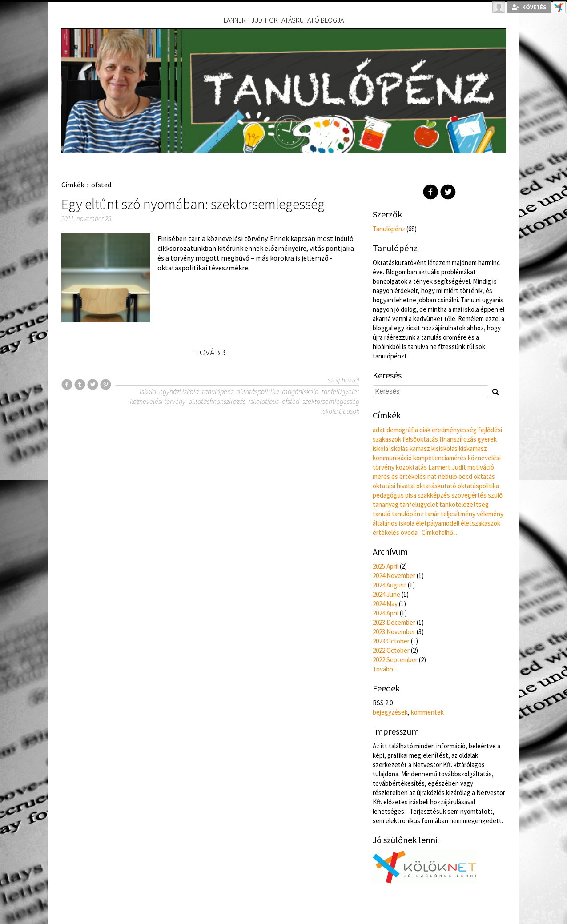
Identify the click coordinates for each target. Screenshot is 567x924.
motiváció (481, 467)
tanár (432, 514)
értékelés (386, 532)
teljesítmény (458, 514)
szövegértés (469, 495)
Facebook (431, 192)
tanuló (382, 514)
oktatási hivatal (394, 486)
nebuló (448, 476)
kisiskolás (444, 448)
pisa (411, 495)
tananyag (386, 504)
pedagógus (388, 495)
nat (432, 476)
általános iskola (394, 523)
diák (425, 430)
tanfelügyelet (340, 391)
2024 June (386, 594)
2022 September (395, 660)
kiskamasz (473, 448)
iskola (148, 391)
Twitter (448, 192)
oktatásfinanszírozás (217, 401)
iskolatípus (264, 401)
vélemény (490, 514)
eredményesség (454, 430)
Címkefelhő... (439, 532)
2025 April (386, 566)
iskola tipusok (340, 411)
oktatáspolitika (258, 391)
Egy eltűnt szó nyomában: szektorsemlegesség (193, 204)
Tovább (210, 352)
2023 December (394, 622)
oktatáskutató (436, 486)
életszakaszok (481, 523)
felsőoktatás (420, 439)
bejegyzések (390, 712)
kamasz (420, 448)
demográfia (402, 430)
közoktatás (411, 467)
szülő (495, 495)
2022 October (391, 650)
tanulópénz (218, 391)
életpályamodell (438, 523)
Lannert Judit (447, 467)
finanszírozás (458, 439)
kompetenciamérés (440, 458)
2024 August (390, 585)
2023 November (394, 632)
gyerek (487, 439)
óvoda (409, 532)
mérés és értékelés (399, 476)
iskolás (399, 448)
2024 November (394, 576)
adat (379, 430)
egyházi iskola (179, 391)
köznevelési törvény (158, 401)
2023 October (391, 641)
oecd (465, 476)
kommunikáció (392, 458)
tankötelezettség (464, 504)
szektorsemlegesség (331, 401)
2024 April (386, 613)
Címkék (73, 185)
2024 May (385, 604)
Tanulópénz (389, 229)
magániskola (300, 391)
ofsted (101, 185)
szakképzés (434, 495)
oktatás (484, 476)
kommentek (427, 712)
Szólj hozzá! (343, 380)
